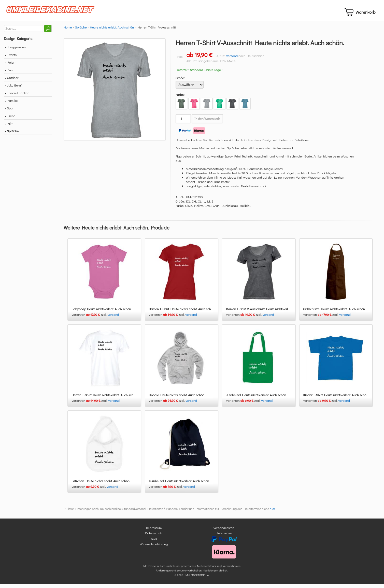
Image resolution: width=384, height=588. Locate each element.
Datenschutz (154, 537)
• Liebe (10, 120)
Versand (232, 60)
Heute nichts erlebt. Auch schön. (112, 31)
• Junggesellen (15, 51)
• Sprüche (12, 135)
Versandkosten (224, 532)
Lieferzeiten (224, 537)
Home (68, 31)
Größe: (180, 82)
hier (272, 513)
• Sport (10, 112)
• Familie (11, 105)
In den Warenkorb (207, 123)
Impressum (154, 532)
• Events (11, 59)
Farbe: (180, 99)
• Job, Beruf (13, 89)
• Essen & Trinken (17, 97)
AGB (154, 543)
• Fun (9, 74)
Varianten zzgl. (89, 319)
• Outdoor (12, 82)
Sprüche (81, 31)
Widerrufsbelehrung (154, 548)
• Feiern (11, 67)
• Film (9, 128)
